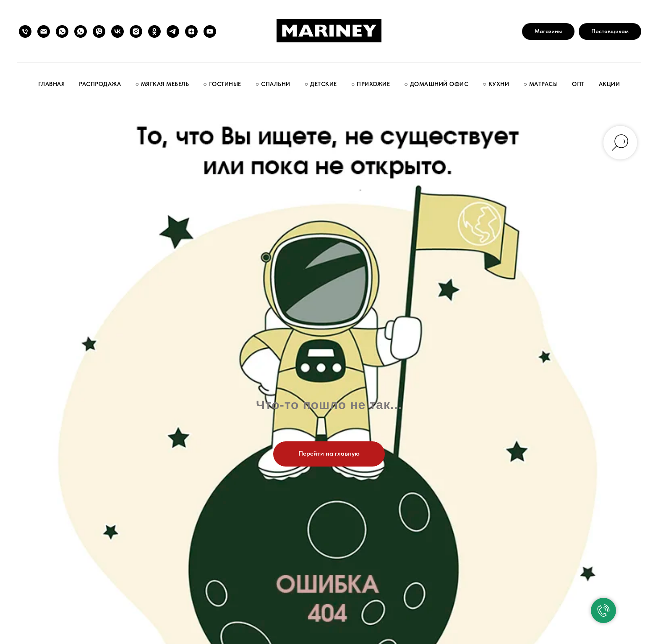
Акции (610, 84)
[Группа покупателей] (62, 31)
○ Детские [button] (321, 84)
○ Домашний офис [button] (436, 84)
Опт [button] (578, 84)
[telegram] (173, 31)
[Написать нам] (44, 31)
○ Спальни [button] (273, 84)
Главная (52, 84)
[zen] (191, 31)
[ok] (154, 31)
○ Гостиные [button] (222, 84)
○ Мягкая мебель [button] (162, 84)
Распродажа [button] (100, 84)
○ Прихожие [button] (371, 84)
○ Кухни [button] (496, 84)
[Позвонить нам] (25, 31)
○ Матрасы (540, 84)
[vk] (117, 31)
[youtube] (210, 31)
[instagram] (136, 31)
